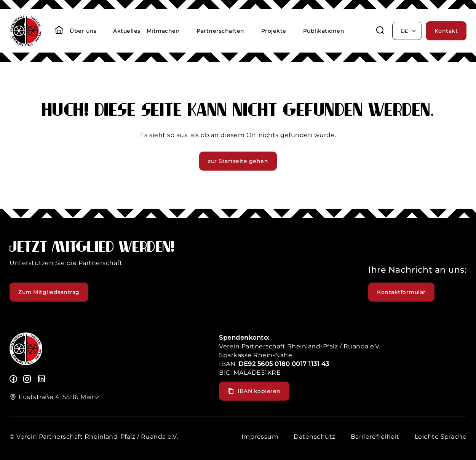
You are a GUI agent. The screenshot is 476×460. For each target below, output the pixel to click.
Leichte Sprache (441, 437)
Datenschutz (315, 437)
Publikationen (324, 31)
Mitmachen (163, 31)
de (409, 31)
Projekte (274, 31)
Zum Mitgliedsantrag (49, 292)
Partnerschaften (220, 31)
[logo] (26, 363)
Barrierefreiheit (375, 437)
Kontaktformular (401, 292)
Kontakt (446, 31)
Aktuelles (127, 31)
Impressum (260, 437)
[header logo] (26, 45)
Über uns (83, 31)
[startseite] (59, 31)
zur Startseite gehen (238, 161)
